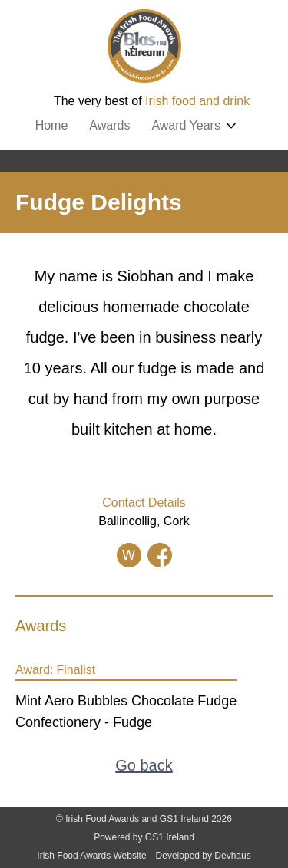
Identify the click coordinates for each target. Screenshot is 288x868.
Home (52, 125)
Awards (109, 125)
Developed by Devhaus (204, 856)
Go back (144, 765)
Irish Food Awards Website (91, 856)
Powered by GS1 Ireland (144, 837)
